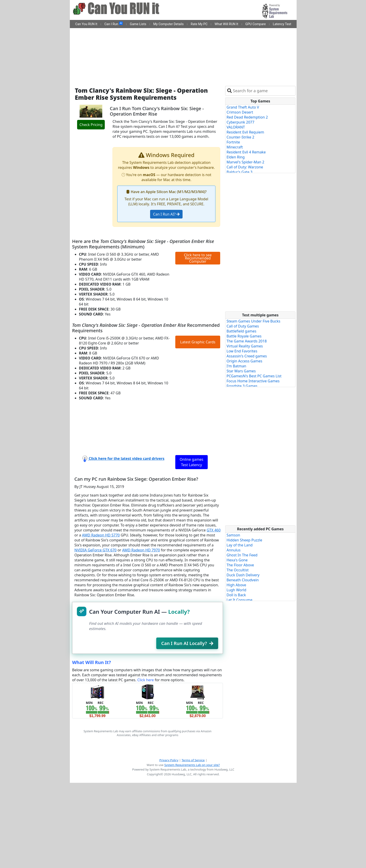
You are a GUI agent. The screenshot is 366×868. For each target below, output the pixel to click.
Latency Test (282, 24)
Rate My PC (199, 24)
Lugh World (236, 590)
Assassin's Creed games (247, 356)
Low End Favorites (242, 351)
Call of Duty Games (243, 326)
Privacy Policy (169, 760)
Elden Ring (236, 157)
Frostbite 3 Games (242, 386)
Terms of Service (193, 760)
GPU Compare (256, 24)
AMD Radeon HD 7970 (141, 550)
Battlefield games (241, 331)
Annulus (234, 550)
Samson (233, 535)
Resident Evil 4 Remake (246, 152)
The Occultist (238, 570)
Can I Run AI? (166, 214)
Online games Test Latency (191, 462)
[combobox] (263, 91)
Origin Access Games (244, 361)
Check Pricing (91, 125)
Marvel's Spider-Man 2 (245, 162)
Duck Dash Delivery (243, 575)
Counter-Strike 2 (240, 137)
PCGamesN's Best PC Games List (254, 376)
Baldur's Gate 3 (239, 172)
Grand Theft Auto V (243, 107)
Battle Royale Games (244, 336)
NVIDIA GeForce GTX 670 (95, 550)
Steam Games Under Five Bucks (253, 321)
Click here (145, 680)
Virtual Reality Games (245, 346)
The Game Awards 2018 (247, 341)
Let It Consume (239, 600)
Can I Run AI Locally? (187, 643)
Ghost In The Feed (242, 555)
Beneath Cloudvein (243, 580)
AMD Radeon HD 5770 (101, 535)
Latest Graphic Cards (198, 342)
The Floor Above (240, 565)
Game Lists (138, 24)
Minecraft (235, 147)
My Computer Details (168, 24)
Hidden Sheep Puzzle (244, 540)
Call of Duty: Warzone (245, 167)
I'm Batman (236, 366)
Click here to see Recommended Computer (198, 258)
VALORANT (236, 127)
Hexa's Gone (237, 560)
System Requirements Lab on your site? (192, 765)
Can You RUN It (86, 24)
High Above (236, 585)
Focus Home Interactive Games (253, 381)
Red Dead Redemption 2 (247, 117)
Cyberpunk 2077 (240, 122)
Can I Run (113, 24)
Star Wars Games (241, 371)
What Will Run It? (91, 662)
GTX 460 (214, 530)
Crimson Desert (240, 112)
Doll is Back (236, 595)
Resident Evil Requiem (245, 132)
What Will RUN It (226, 24)
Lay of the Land (240, 545)
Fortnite (233, 142)
